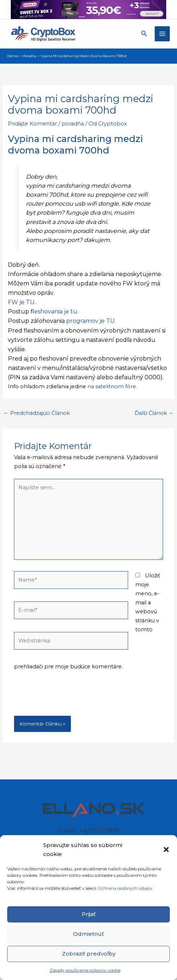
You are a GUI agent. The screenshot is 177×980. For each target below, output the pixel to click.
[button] (166, 850)
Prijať (89, 914)
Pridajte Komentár (32, 124)
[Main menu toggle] (162, 34)
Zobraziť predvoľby (89, 954)
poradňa (73, 124)
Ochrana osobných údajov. (126, 888)
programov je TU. (91, 321)
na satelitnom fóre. (112, 386)
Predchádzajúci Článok (37, 413)
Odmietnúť (88, 934)
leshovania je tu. (56, 312)
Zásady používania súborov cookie (85, 970)
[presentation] (69, 698)
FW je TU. (22, 302)
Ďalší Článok (154, 413)
